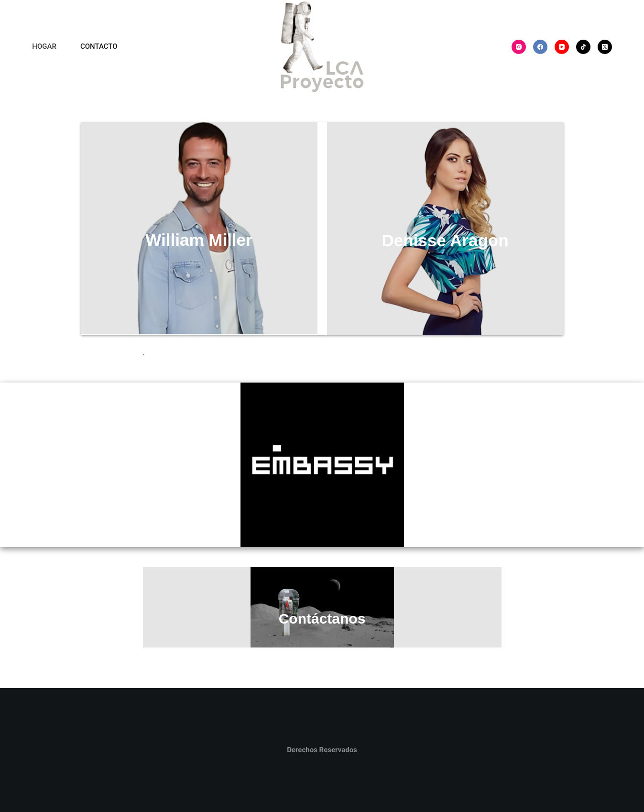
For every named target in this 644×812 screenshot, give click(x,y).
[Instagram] (519, 47)
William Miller (199, 240)
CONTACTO (99, 46)
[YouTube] (562, 47)
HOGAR (44, 46)
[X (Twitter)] (605, 47)
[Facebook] (540, 47)
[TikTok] (583, 47)
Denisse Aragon (445, 240)
